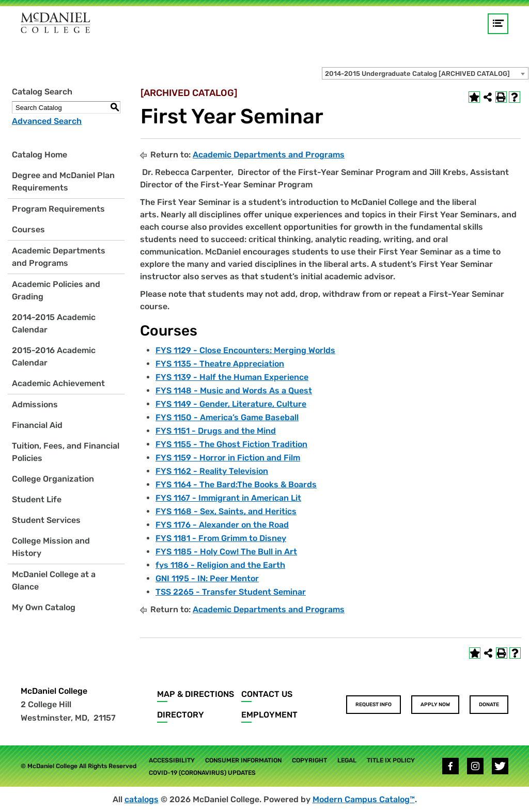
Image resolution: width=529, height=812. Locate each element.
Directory (181, 715)
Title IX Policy (391, 760)
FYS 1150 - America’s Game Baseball (227, 417)
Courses (28, 229)
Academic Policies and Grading (56, 290)
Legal (347, 760)
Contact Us (267, 694)
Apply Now (435, 705)
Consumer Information (243, 760)
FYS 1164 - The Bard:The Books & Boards (236, 484)
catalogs (142, 799)
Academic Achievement (58, 383)
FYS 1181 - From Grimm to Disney (221, 538)
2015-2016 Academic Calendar (54, 356)
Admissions (35, 404)
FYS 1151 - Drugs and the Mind (216, 431)
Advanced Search (47, 121)
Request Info (374, 705)
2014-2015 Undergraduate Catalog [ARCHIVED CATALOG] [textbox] (417, 74)
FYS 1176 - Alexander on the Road (222, 525)
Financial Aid (37, 425)
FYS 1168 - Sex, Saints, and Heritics (226, 511)
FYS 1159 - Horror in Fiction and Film (228, 458)
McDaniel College (54, 691)
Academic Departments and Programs (59, 257)
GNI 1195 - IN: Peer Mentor (207, 578)
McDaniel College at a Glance (54, 580)
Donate (489, 705)
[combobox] (425, 73)
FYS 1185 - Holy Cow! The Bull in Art (226, 552)
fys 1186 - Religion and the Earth (220, 565)
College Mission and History (51, 547)
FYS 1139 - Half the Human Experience (232, 377)
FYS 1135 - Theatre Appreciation (220, 364)
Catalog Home (40, 155)
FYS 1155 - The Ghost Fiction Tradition (231, 444)
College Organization (53, 479)
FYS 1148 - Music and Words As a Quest (234, 391)
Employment (269, 715)
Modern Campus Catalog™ (364, 799)
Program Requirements (58, 209)
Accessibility (172, 760)
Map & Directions (196, 694)
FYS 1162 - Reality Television (212, 471)
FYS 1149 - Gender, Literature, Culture (231, 404)
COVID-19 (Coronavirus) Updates (202, 773)
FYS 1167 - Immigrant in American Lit (228, 498)
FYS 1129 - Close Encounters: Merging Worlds (245, 350)
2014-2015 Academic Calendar (54, 323)
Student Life (37, 499)
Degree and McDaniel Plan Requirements (63, 181)
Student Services (46, 520)
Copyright (309, 760)
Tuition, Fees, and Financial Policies (66, 452)
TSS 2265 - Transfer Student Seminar (231, 592)
